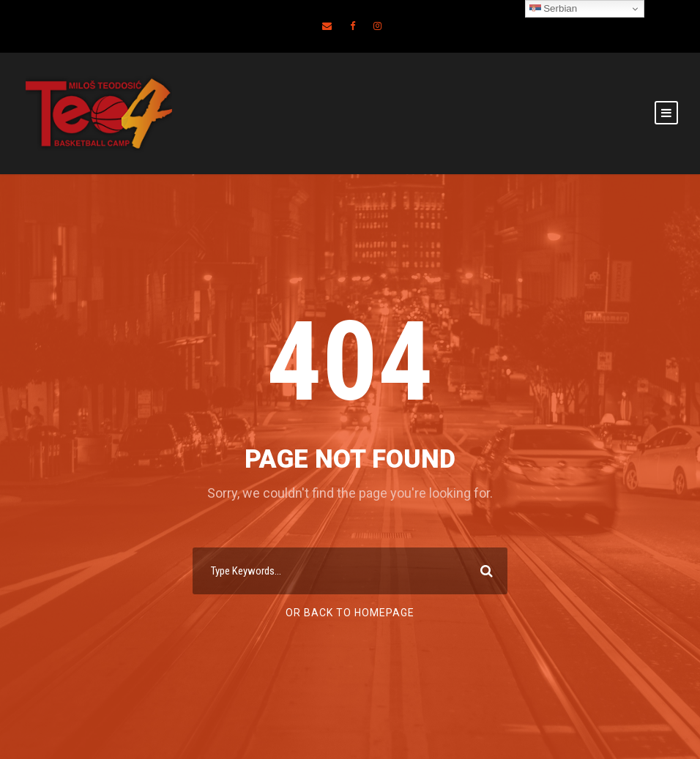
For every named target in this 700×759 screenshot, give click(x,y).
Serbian (554, 9)
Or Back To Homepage (350, 613)
